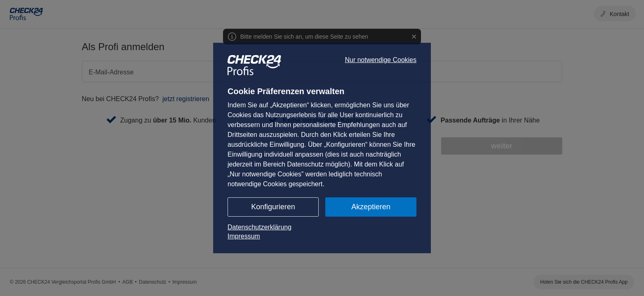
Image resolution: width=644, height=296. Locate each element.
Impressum (244, 236)
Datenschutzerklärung (260, 227)
